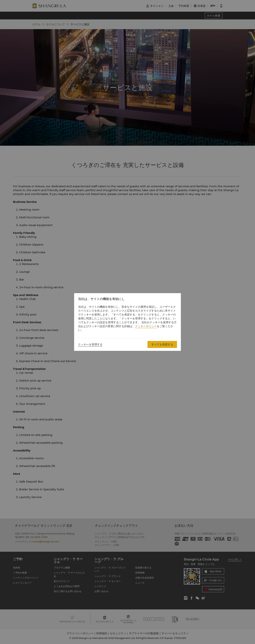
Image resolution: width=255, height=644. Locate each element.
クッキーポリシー (146, 326)
